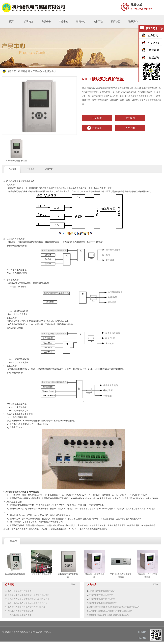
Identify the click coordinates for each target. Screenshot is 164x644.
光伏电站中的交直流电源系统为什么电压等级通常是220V (114, 607)
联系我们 (133, 21)
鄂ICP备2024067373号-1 (40, 632)
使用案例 (130, 118)
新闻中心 (81, 21)
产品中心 (63, 21)
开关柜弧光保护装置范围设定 (102, 591)
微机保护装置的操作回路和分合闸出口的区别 (109, 615)
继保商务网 (24, 71)
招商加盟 (116, 21)
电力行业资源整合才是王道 (20, 591)
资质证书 (46, 21)
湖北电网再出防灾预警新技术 (21, 611)
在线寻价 (97, 128)
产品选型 (130, 128)
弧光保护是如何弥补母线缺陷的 (103, 603)
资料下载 (98, 21)
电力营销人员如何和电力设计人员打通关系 (27, 607)
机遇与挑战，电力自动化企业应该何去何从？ (27, 603)
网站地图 (142, 632)
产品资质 (97, 118)
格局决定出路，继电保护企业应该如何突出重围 (28, 595)
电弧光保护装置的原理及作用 (102, 599)
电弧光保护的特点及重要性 (101, 595)
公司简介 (29, 21)
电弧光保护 (50, 71)
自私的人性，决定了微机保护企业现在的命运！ (28, 599)
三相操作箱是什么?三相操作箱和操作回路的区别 (111, 611)
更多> (74, 584)
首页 (11, 21)
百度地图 (142, 638)
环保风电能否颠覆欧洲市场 (20, 615)
